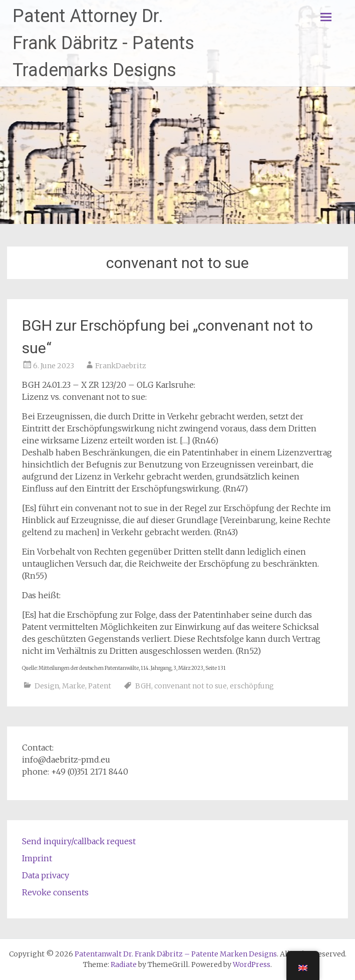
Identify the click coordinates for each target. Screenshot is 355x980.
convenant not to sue (191, 686)
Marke (74, 686)
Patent (100, 686)
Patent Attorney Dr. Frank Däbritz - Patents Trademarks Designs (103, 43)
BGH (143, 686)
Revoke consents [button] (55, 892)
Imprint (37, 858)
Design (47, 686)
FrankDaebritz (121, 366)
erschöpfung (252, 686)
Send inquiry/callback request (79, 841)
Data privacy (46, 875)
